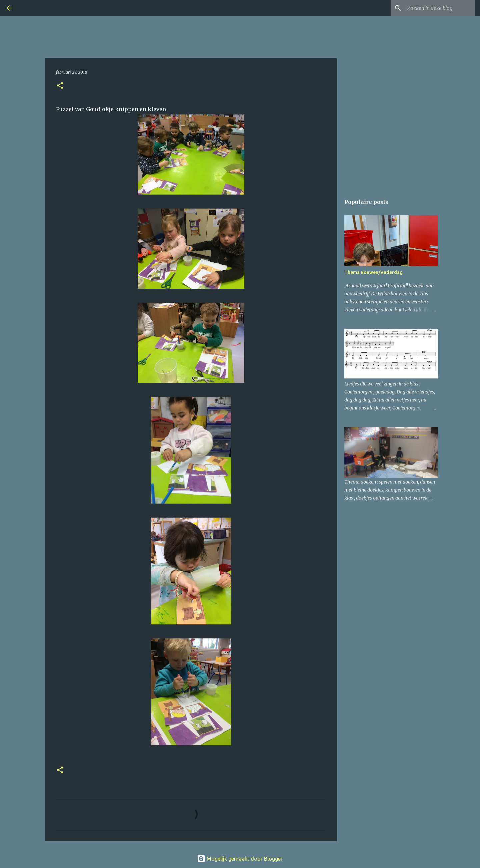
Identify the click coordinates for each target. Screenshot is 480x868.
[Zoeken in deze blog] (440, 8)
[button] (60, 86)
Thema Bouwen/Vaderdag (373, 272)
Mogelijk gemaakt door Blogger (240, 859)
